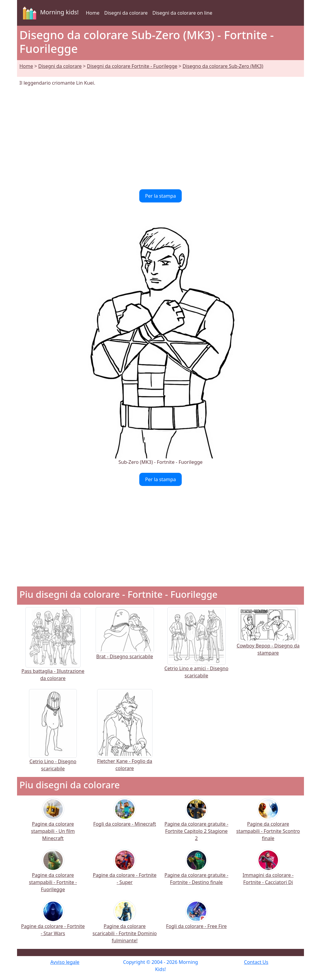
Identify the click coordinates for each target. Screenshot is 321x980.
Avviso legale (65, 962)
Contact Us (256, 962)
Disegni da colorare (126, 13)
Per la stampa (161, 196)
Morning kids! (50, 13)
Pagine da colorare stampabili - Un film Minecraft (53, 823)
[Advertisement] (160, 138)
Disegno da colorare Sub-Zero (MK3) (223, 66)
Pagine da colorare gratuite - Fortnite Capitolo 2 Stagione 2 (196, 823)
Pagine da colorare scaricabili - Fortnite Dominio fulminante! (125, 925)
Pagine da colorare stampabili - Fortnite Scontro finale (268, 823)
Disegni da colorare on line (182, 13)
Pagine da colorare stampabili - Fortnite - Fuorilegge (53, 874)
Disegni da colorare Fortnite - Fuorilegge (132, 66)
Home (93, 13)
